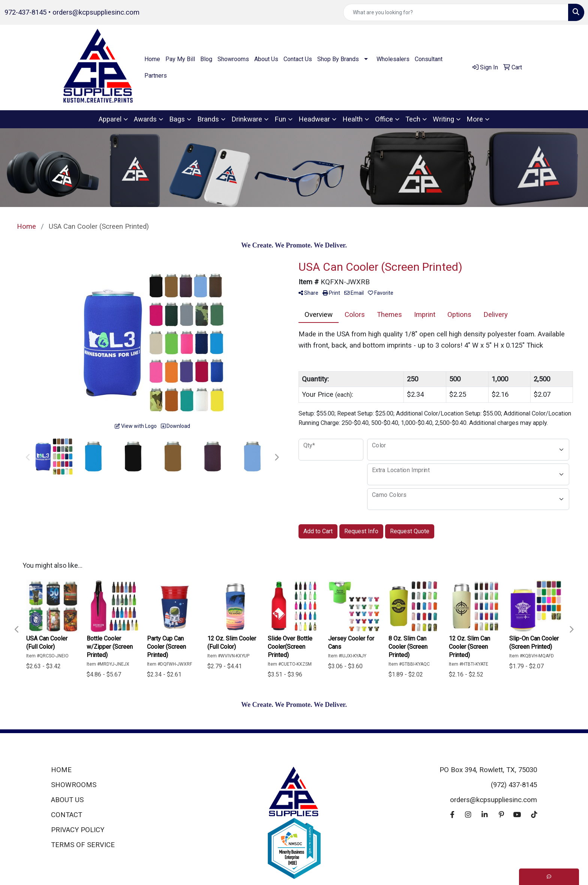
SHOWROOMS (74, 785)
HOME (61, 770)
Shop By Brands (338, 59)
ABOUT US (67, 800)
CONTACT (67, 815)
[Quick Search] (456, 12)
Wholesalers (393, 59)
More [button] (475, 119)
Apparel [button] (110, 119)
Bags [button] (177, 119)
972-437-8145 (25, 12)
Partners (156, 76)
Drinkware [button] (247, 119)
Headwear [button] (314, 119)
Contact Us (298, 59)
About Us (266, 59)
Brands (208, 119)
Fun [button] (280, 119)
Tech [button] (413, 119)
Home (152, 59)
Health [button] (352, 119)
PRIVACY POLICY (78, 830)
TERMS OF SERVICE (83, 845)
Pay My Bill (180, 59)
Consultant (429, 59)
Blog (206, 59)
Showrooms (233, 59)
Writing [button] (443, 119)
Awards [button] (145, 119)
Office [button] (384, 119)
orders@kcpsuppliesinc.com (96, 12)
